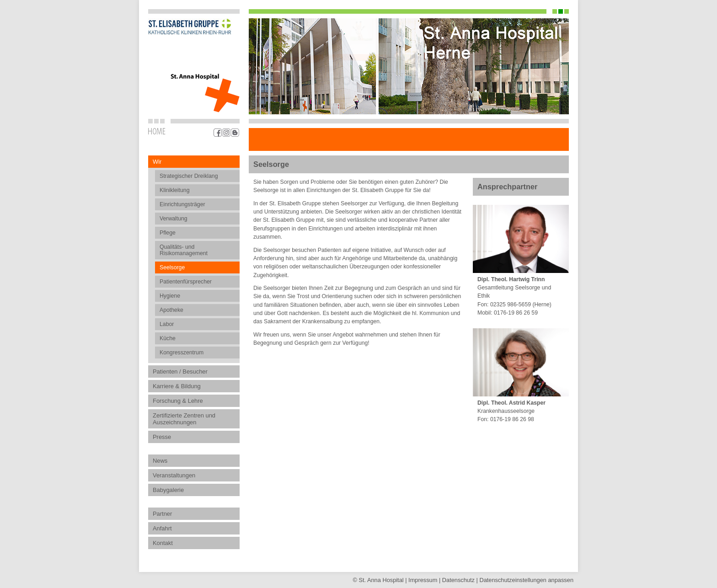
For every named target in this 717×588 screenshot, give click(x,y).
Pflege (168, 233)
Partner (162, 514)
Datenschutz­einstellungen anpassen (526, 580)
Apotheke (171, 310)
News (160, 461)
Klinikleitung (174, 190)
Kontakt (163, 543)
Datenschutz (458, 580)
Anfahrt (162, 528)
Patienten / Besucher (180, 372)
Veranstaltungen (174, 475)
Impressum (423, 580)
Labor (167, 324)
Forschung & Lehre (178, 401)
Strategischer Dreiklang (189, 176)
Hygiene (170, 296)
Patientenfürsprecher (186, 282)
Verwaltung (174, 219)
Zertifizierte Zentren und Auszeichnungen (184, 419)
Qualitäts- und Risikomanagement (184, 250)
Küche (168, 338)
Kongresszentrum (182, 353)
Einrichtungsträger (182, 204)
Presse (162, 437)
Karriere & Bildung (177, 386)
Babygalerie (168, 490)
